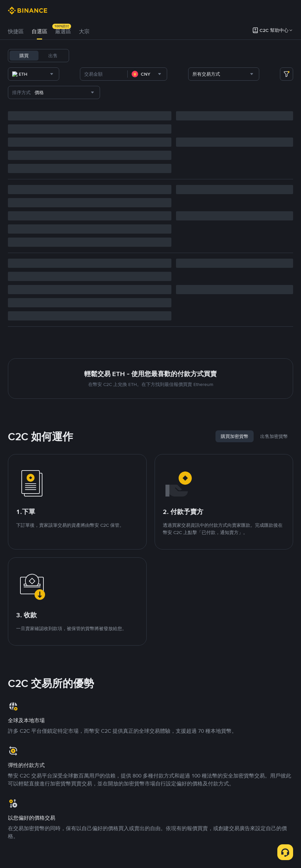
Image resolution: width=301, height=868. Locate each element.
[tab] (16, 32)
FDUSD (184, 56)
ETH (150, 56)
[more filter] (287, 74)
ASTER (242, 56)
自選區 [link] (39, 31)
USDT (83, 56)
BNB (135, 56)
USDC (117, 56)
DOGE (223, 56)
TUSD (204, 56)
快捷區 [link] (16, 31)
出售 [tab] (53, 56)
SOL (165, 56)
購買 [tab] (24, 56)
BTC (100, 56)
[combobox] (75, 74)
